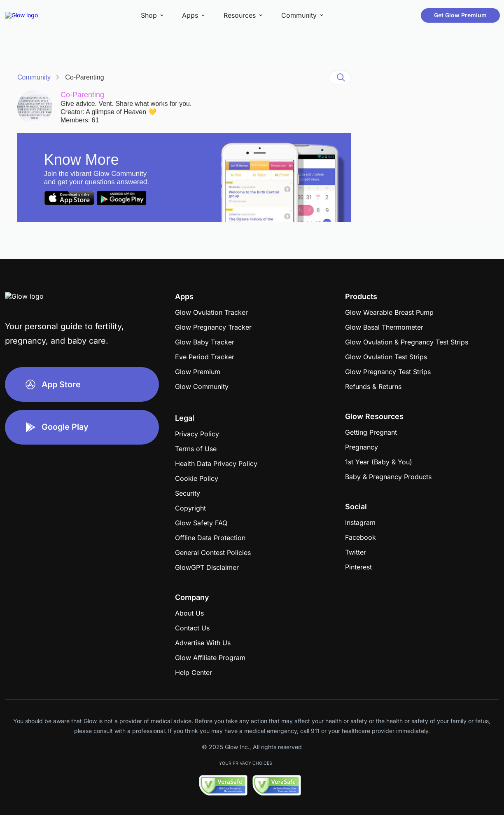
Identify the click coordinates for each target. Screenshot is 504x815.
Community (34, 77)
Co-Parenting (84, 77)
